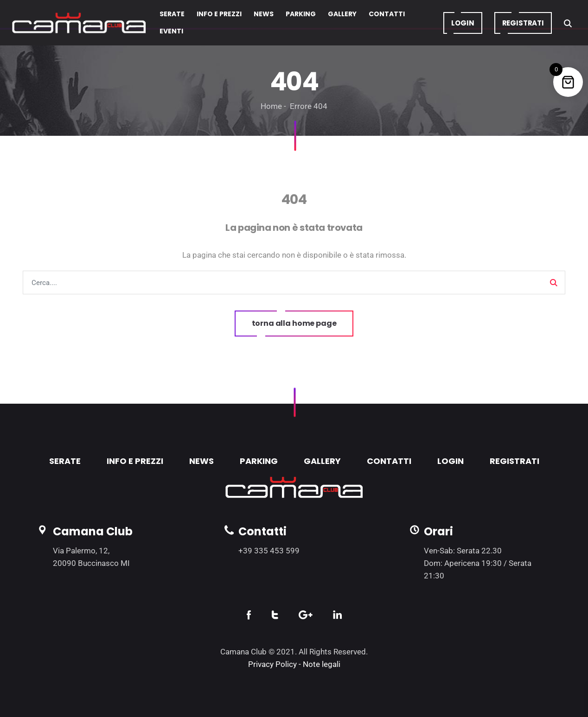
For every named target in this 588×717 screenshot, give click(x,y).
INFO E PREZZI (135, 461)
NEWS (201, 461)
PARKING (259, 461)
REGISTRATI (514, 461)
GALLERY (322, 461)
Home (271, 106)
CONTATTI (389, 461)
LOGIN (451, 461)
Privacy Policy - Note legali (294, 664)
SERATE (65, 461)
